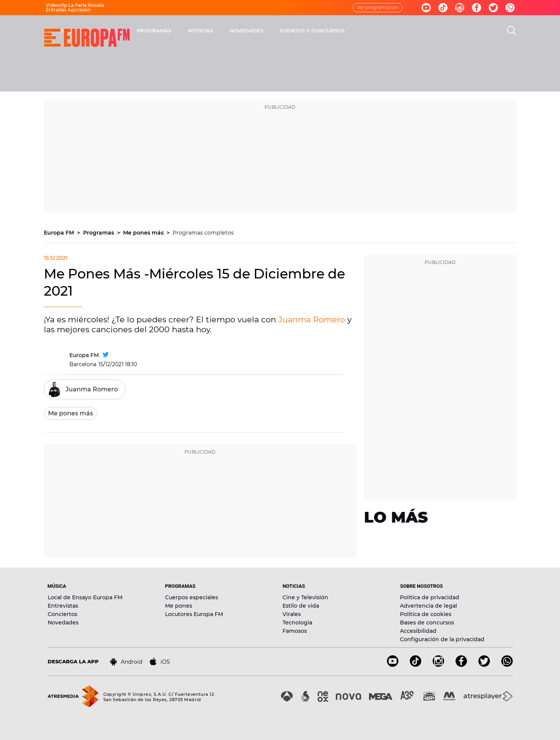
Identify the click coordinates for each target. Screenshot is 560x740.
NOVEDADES (347, 31)
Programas (99, 233)
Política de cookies (426, 614)
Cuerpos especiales (192, 597)
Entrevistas (63, 606)
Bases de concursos (427, 623)
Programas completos (203, 233)
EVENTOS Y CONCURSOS (413, 31)
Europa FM (60, 233)
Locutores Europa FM (194, 614)
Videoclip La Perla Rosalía (75, 5)
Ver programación (378, 7)
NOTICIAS (301, 31)
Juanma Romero (312, 319)
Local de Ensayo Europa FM (85, 597)
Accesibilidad (418, 631)
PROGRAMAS (254, 31)
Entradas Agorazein (68, 10)
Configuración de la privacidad (442, 639)
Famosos (295, 631)
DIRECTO (172, 31)
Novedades (63, 623)
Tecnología (297, 623)
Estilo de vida (301, 606)
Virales (292, 614)
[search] (512, 31)
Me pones (179, 606)
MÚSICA (210, 31)
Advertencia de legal (428, 606)
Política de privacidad (430, 597)
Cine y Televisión (305, 597)
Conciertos (63, 614)
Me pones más (144, 233)
